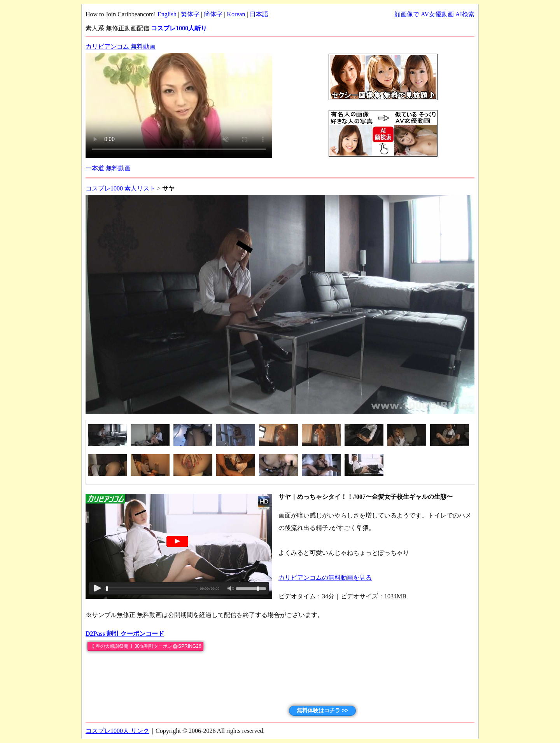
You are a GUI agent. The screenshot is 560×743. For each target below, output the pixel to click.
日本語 (259, 14)
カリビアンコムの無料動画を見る (325, 578)
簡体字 (213, 14)
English (167, 14)
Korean (236, 14)
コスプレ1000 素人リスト (121, 188)
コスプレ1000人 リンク (117, 731)
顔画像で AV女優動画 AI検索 (434, 14)
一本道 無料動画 (108, 168)
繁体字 (190, 14)
